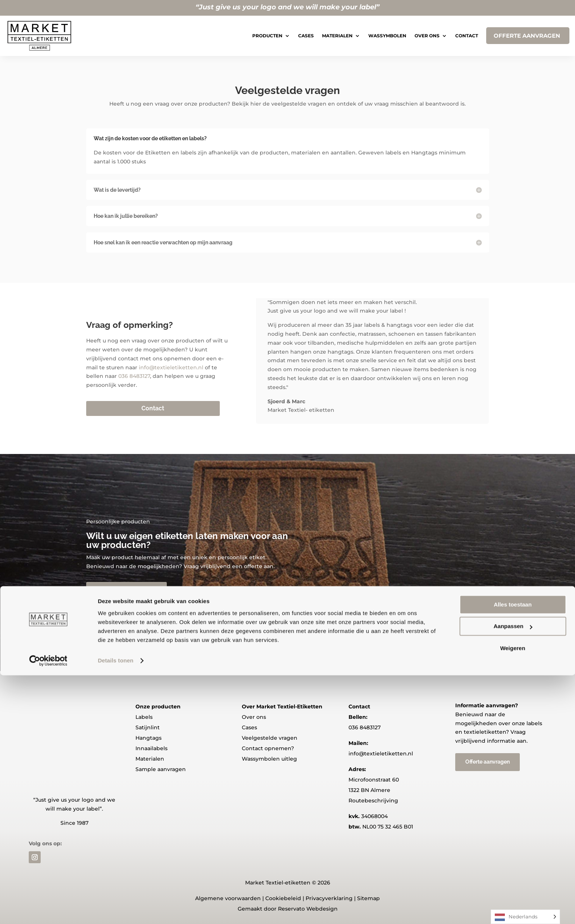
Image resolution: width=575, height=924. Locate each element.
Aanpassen (513, 875)
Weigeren (512, 897)
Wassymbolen (387, 36)
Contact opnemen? (268, 748)
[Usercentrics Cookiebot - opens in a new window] (48, 909)
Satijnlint (148, 727)
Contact (467, 36)
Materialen (337, 36)
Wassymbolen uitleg (269, 759)
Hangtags (149, 738)
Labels (144, 717)
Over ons (427, 36)
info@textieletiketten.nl (171, 367)
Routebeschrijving (373, 801)
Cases (306, 36)
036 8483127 (134, 376)
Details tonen (115, 909)
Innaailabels (151, 748)
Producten (267, 36)
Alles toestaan (513, 853)
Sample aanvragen (161, 769)
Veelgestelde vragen (270, 738)
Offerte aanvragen (126, 590)
